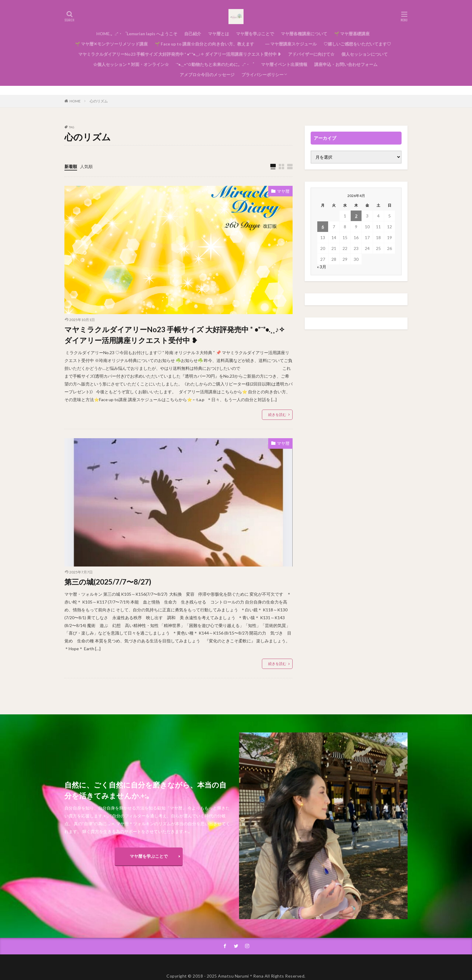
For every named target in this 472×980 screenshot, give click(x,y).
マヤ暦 (283, 191)
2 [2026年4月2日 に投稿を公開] (356, 216)
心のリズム (99, 101)
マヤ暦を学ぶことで (255, 34)
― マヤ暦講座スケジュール (289, 44)
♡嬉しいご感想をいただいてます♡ (357, 44)
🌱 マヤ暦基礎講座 (352, 34)
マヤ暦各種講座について (304, 34)
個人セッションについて (365, 54)
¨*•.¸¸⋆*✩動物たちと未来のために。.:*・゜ (215, 64)
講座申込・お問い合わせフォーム (346, 64)
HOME (75, 101)
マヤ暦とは (219, 34)
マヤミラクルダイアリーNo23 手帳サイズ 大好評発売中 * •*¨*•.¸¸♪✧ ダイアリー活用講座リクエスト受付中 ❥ (180, 54)
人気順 (86, 166)
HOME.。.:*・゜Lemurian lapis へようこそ (137, 34)
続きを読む (277, 415)
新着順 (71, 166)
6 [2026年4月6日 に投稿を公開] (323, 227)
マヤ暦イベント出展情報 (284, 64)
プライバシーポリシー (262, 75)
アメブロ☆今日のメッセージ (207, 75)
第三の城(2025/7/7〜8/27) (108, 582)
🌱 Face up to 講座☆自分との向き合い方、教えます (204, 44)
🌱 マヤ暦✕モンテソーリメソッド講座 (111, 44)
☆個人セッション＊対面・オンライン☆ (129, 64)
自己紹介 (193, 34)
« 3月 (322, 267)
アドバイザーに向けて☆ (311, 54)
